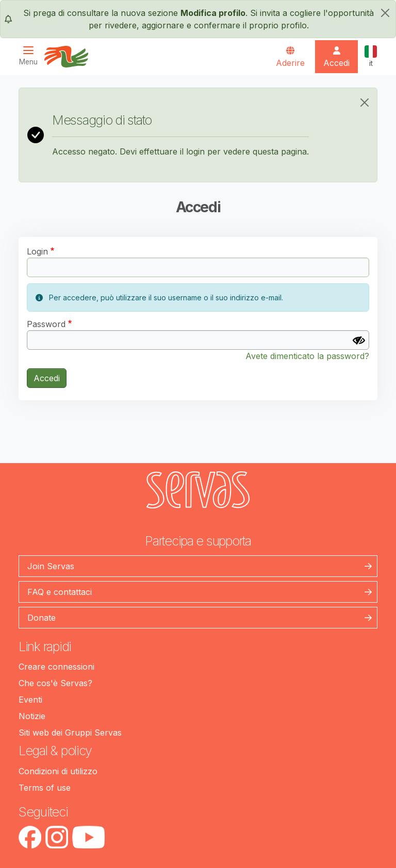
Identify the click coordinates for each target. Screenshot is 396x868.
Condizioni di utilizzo (58, 771)
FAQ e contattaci (60, 592)
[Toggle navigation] (31, 56)
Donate (42, 618)
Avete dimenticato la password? (307, 356)
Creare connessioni (56, 667)
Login (37, 251)
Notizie (32, 716)
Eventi (30, 700)
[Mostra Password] (359, 341)
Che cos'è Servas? (55, 683)
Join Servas (51, 566)
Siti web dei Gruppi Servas (70, 733)
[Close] (365, 103)
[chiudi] (385, 13)
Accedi (47, 378)
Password (46, 324)
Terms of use (45, 788)
